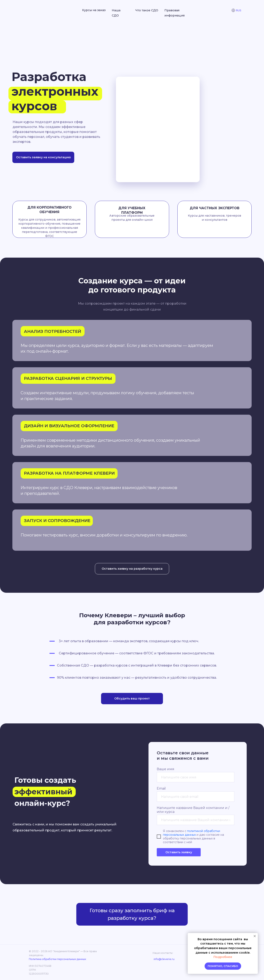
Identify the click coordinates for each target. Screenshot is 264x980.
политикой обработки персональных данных (192, 833)
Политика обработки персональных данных (57, 959)
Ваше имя (166, 769)
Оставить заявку (179, 852)
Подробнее (223, 957)
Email (161, 788)
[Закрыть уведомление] (255, 936)
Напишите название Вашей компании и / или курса (193, 810)
